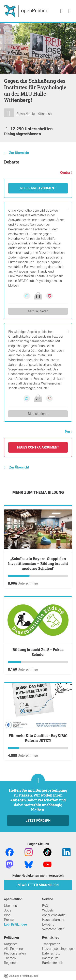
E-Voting (48, 924)
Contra (65, 173)
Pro (68, 432)
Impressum (50, 958)
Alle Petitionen (14, 949)
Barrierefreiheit (52, 963)
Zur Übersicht (19, 153)
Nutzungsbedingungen (58, 949)
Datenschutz (51, 953)
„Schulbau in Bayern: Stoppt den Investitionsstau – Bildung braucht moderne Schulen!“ (38, 563)
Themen (10, 958)
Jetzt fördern (38, 820)
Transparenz (51, 944)
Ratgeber (10, 944)
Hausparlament (53, 920)
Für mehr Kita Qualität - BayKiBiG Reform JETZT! (38, 738)
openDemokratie (54, 915)
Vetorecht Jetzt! (53, 929)
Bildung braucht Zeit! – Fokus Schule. (38, 652)
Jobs (8, 910)
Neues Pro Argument (38, 188)
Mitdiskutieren (38, 311)
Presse (9, 920)
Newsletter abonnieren (38, 885)
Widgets (48, 910)
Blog (7, 915)
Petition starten (15, 953)
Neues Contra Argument (38, 447)
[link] (69, 11)
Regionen (11, 963)
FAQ (45, 906)
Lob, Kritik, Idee (16, 924)
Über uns (10, 906)
